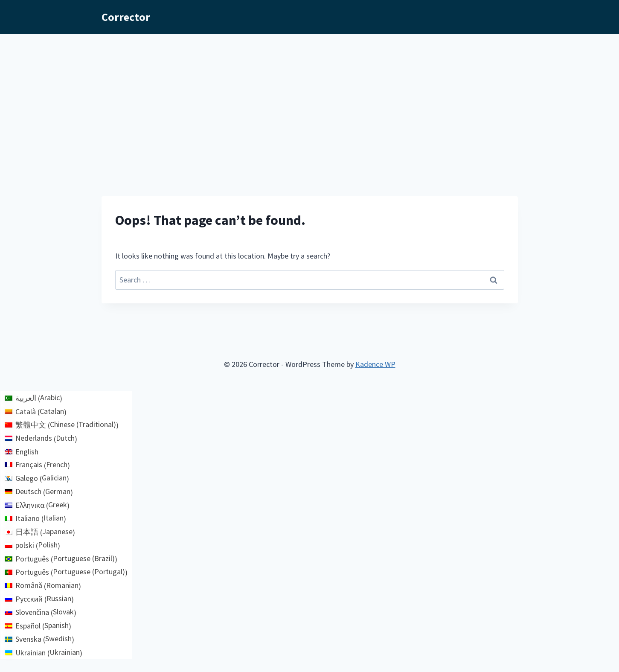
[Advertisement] (310, 98)
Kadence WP (375, 364)
